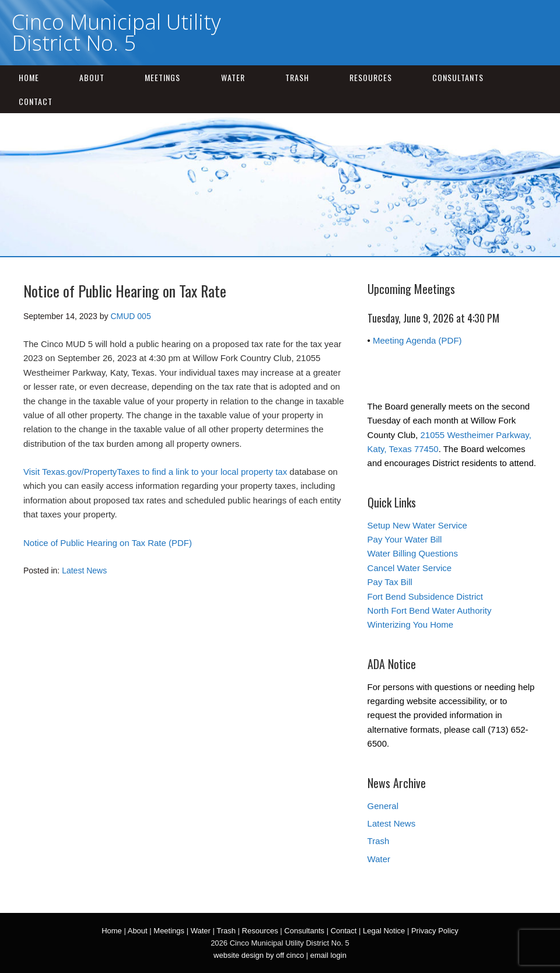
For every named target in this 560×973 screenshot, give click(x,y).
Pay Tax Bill (390, 582)
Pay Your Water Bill (405, 539)
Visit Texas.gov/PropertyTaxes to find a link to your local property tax (155, 472)
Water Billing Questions (413, 553)
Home (29, 77)
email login (328, 955)
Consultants (458, 77)
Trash (297, 77)
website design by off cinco (259, 955)
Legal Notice (384, 931)
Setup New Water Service (417, 525)
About (92, 77)
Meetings (162, 77)
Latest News (84, 570)
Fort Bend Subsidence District (425, 596)
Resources (371, 77)
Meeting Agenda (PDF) (417, 340)
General (383, 806)
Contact (36, 101)
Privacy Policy (435, 931)
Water (233, 77)
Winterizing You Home (411, 624)
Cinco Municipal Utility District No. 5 (116, 32)
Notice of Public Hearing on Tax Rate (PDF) (108, 543)
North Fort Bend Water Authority (430, 610)
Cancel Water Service (410, 568)
